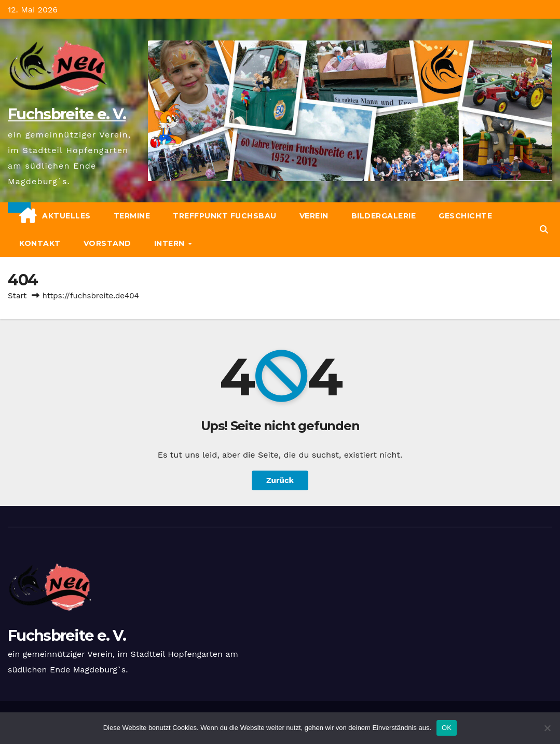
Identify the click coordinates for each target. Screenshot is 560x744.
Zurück (280, 480)
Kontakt (40, 243)
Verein (314, 216)
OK (447, 728)
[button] (544, 230)
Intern (171, 243)
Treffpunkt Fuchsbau (225, 216)
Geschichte (465, 216)
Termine (132, 216)
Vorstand (107, 243)
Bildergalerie (384, 216)
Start (17, 296)
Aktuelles (66, 216)
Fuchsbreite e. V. (67, 114)
